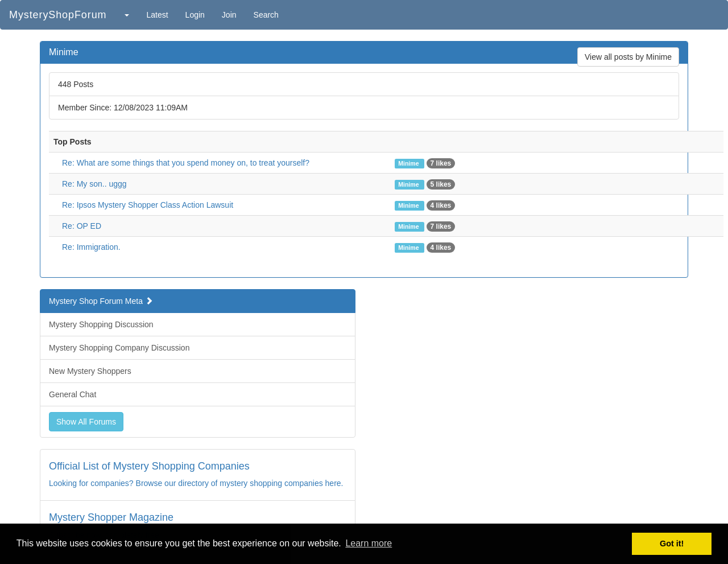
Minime (409, 163)
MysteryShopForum (58, 15)
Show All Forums (86, 422)
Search (266, 15)
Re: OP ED (82, 226)
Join (229, 15)
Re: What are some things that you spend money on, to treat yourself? (186, 163)
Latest (157, 15)
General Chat (73, 394)
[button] (126, 15)
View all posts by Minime (628, 57)
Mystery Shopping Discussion (101, 324)
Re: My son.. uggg (94, 184)
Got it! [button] (672, 544)
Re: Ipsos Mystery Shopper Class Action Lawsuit (148, 205)
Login (195, 15)
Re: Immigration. (91, 247)
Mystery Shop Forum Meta (101, 301)
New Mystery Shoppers (90, 371)
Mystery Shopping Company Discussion (119, 348)
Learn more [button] (369, 543)
